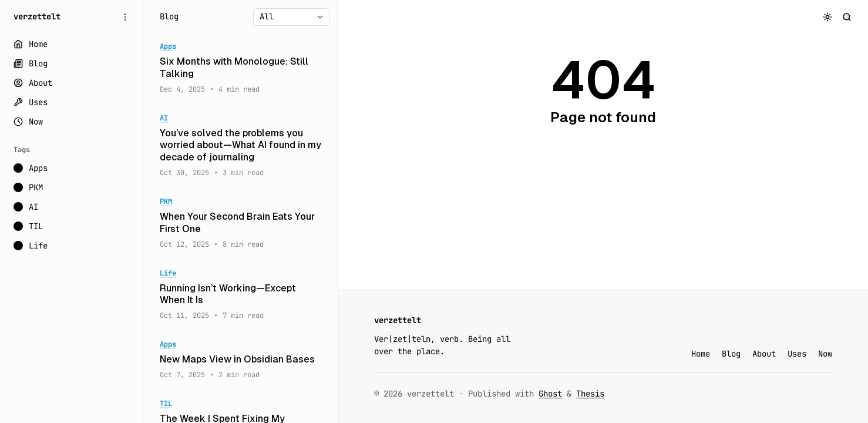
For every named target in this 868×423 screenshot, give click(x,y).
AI (164, 118)
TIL (166, 404)
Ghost (550, 394)
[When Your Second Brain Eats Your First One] (241, 223)
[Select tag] (291, 17)
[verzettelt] (37, 17)
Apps (168, 47)
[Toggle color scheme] (828, 17)
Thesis (590, 394)
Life (168, 273)
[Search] (847, 17)
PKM (166, 202)
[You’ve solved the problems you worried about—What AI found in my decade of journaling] (241, 146)
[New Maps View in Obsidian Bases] (241, 360)
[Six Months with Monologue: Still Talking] (241, 68)
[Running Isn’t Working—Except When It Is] (241, 295)
